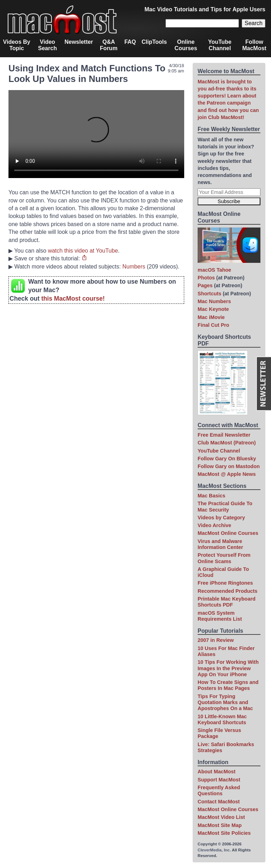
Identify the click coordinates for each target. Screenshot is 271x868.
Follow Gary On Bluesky (227, 459)
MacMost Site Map (220, 825)
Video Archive (214, 525)
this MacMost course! (73, 299)
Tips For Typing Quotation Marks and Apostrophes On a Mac (225, 702)
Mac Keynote (213, 309)
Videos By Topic (17, 45)
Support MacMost (219, 780)
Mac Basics (211, 496)
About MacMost (216, 772)
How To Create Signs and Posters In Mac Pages (228, 685)
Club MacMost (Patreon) (227, 443)
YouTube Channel (220, 45)
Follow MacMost (254, 45)
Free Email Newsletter (224, 435)
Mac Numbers (214, 301)
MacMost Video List (221, 817)
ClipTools (154, 42)
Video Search (47, 45)
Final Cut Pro (213, 325)
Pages (205, 285)
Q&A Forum (109, 45)
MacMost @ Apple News (227, 474)
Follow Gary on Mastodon (229, 466)
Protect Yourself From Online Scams (224, 558)
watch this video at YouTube (83, 251)
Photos (206, 278)
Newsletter (79, 42)
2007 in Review (216, 640)
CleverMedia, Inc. (214, 850)
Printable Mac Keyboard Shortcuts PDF (227, 602)
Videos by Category (221, 518)
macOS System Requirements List (220, 616)
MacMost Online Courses (228, 533)
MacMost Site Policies (224, 833)
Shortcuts (209, 294)
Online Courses (186, 45)
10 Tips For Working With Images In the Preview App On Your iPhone (228, 668)
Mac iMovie (211, 317)
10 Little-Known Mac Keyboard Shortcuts (222, 719)
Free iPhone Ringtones (225, 583)
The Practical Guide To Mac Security (225, 506)
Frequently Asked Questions (219, 790)
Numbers (134, 267)
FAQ (130, 42)
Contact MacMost (219, 802)
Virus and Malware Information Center (220, 544)
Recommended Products (228, 591)
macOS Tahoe (214, 270)
